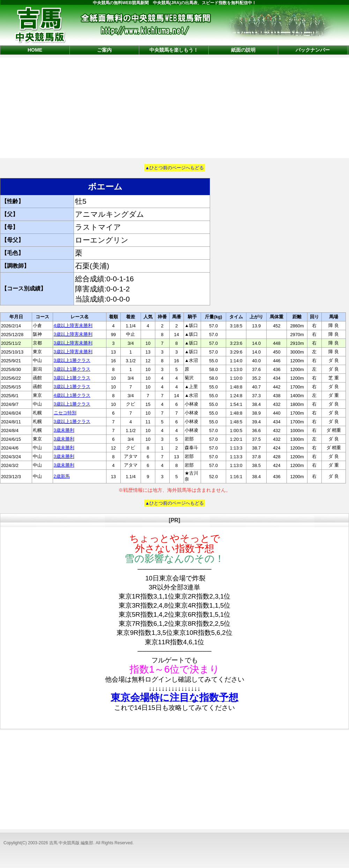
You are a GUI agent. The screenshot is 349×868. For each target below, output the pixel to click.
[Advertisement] (174, 107)
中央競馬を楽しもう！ (174, 50)
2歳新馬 (62, 476)
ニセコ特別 (65, 413)
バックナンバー (313, 50)
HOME (35, 50)
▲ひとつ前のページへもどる (175, 168)
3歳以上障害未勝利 (73, 334)
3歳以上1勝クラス (72, 360)
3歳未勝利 (64, 430)
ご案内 (104, 50)
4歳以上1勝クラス (72, 395)
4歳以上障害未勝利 (73, 325)
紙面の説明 (243, 50)
